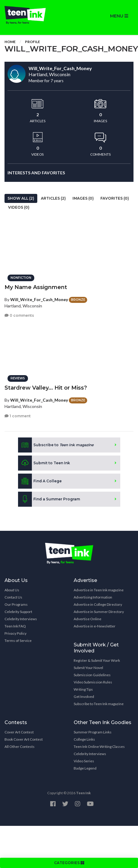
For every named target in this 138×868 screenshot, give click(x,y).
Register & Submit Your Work (97, 660)
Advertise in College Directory (98, 604)
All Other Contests (20, 747)
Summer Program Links (93, 732)
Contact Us (13, 597)
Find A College (40, 481)
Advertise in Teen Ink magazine (99, 590)
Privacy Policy (15, 633)
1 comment (18, 416)
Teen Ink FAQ (15, 626)
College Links (84, 739)
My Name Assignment (36, 287)
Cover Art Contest (19, 732)
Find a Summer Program (49, 499)
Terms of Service (18, 641)
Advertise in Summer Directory (99, 612)
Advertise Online (87, 619)
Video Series (84, 761)
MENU (119, 16)
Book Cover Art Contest (24, 739)
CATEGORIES (69, 863)
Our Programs (16, 604)
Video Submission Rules (93, 682)
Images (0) (83, 198)
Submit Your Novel (88, 668)
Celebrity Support (18, 612)
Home (10, 42)
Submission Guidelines (92, 675)
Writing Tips (83, 689)
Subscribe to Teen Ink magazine (99, 704)
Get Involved (84, 697)
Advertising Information (93, 597)
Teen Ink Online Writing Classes (99, 747)
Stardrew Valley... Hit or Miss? (46, 388)
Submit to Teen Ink (44, 463)
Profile (32, 42)
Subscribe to (56, 445)
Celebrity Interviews (21, 619)
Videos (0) (19, 207)
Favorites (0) (115, 198)
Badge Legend (85, 768)
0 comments (19, 315)
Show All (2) (21, 198)
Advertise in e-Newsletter (95, 626)
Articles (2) (53, 198)
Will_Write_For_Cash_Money (39, 299)
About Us (12, 590)
